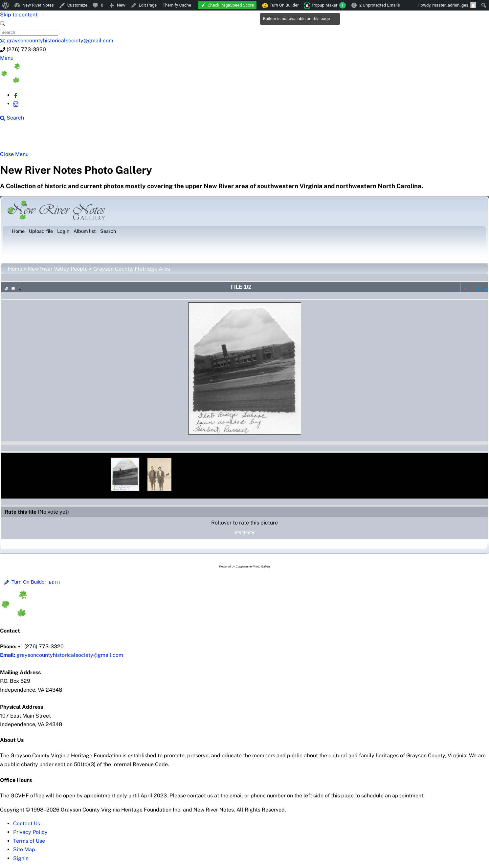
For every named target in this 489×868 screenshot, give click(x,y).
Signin (21, 858)
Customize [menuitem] (78, 5)
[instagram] (16, 104)
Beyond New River (149, 139)
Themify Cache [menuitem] (177, 5)
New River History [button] (211, 139)
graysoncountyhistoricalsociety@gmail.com (62, 655)
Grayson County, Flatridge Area (132, 269)
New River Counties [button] (84, 139)
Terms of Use (29, 841)
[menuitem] (6, 5)
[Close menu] (14, 154)
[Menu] (7, 58)
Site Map (24, 849)
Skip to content (19, 15)
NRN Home (29, 139)
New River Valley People (58, 269)
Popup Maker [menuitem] (329, 5)
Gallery (255, 139)
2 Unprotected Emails (380, 5)
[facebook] (16, 95)
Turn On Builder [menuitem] (281, 5)
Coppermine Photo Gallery (253, 567)
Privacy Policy (30, 832)
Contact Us (27, 823)
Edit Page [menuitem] (148, 5)
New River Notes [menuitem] (38, 5)
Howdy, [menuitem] (447, 5)
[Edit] (54, 582)
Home (15, 269)
